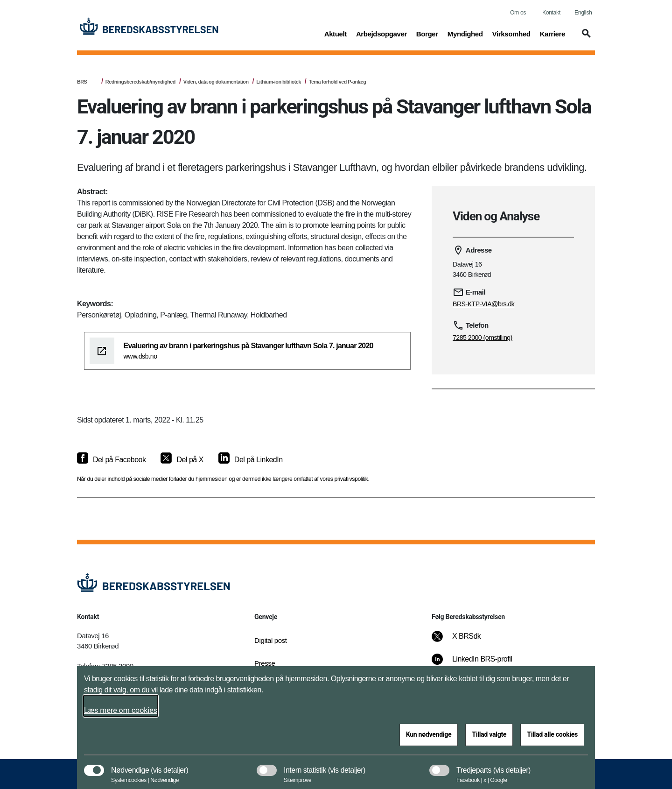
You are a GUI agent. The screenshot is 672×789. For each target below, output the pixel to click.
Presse (265, 663)
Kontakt (551, 13)
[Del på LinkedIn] (251, 460)
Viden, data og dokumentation (216, 82)
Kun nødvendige (429, 734)
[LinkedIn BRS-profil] (478, 664)
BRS (82, 82)
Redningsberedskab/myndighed (140, 82)
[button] (585, 38)
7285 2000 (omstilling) (483, 338)
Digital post (271, 640)
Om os (518, 13)
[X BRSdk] (463, 641)
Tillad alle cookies (552, 734)
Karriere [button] (552, 33)
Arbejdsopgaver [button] (381, 33)
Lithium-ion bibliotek (279, 82)
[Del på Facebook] (111, 460)
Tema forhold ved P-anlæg (338, 82)
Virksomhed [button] (511, 33)
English (583, 13)
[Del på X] (182, 460)
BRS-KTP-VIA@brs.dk (483, 304)
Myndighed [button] (465, 33)
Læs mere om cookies (121, 710)
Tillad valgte (489, 734)
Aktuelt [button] (336, 33)
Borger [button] (427, 33)
